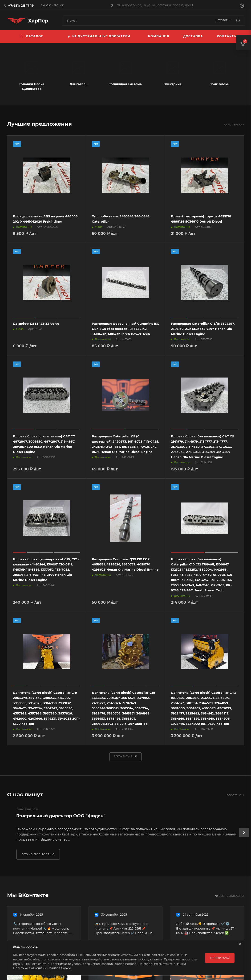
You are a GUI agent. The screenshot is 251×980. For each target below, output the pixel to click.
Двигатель (79, 84)
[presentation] (244, 832)
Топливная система (125, 84)
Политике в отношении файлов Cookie (42, 968)
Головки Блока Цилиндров (32, 86)
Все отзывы (235, 795)
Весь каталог (234, 125)
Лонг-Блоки (219, 84)
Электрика (172, 84)
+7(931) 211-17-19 (21, 6)
